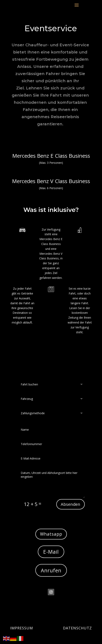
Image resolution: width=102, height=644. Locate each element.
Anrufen (51, 570)
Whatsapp (51, 534)
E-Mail (51, 552)
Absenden (71, 504)
